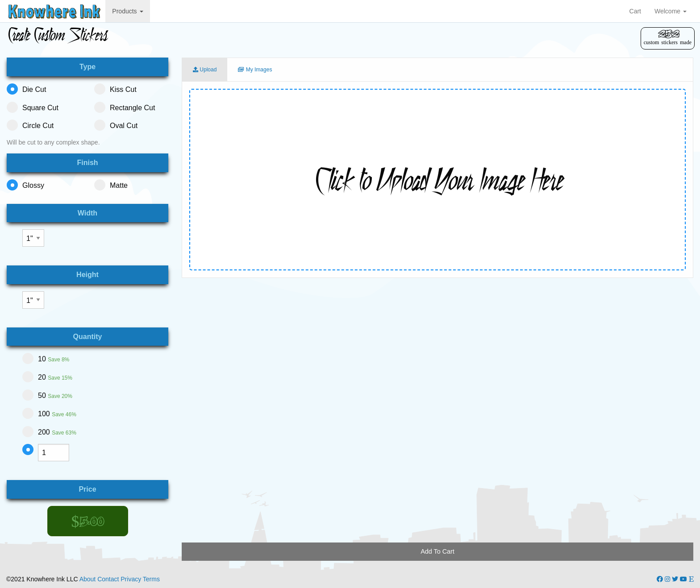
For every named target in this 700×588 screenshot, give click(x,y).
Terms (151, 579)
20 (47, 377)
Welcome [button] (671, 11)
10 (46, 358)
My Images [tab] (255, 70)
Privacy (131, 579)
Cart (635, 11)
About (88, 579)
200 (49, 432)
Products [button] (127, 11)
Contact (108, 579)
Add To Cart (437, 551)
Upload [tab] (205, 70)
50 (47, 395)
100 (49, 413)
